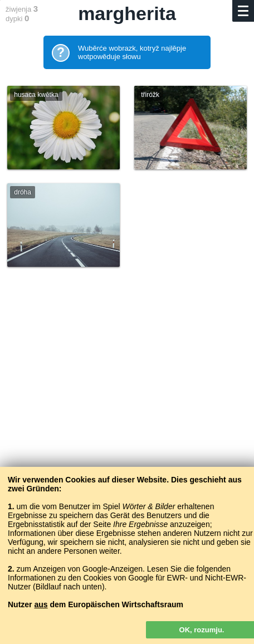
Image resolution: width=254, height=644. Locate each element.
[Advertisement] (127, 425)
